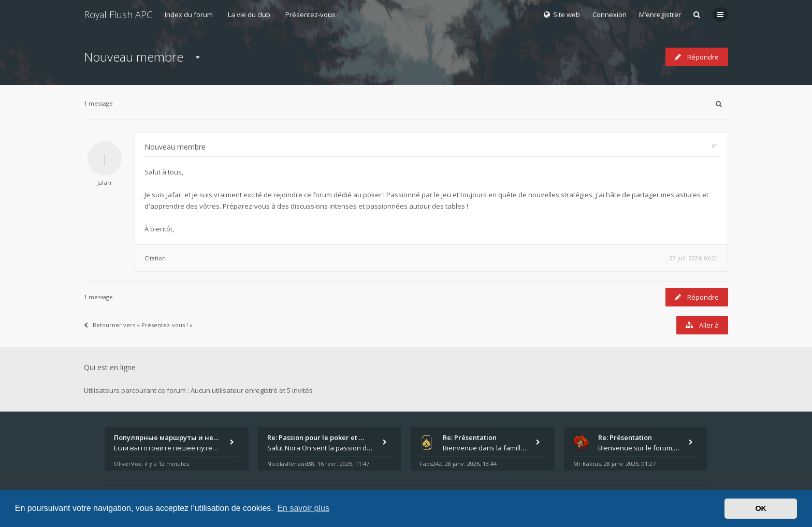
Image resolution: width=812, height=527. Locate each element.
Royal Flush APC (118, 14)
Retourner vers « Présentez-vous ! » (138, 325)
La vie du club (249, 14)
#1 (715, 146)
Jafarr (105, 182)
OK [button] (761, 508)
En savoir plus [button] (303, 508)
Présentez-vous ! (312, 14)
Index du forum (189, 14)
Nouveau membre (134, 57)
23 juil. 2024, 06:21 (694, 258)
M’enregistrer (660, 14)
